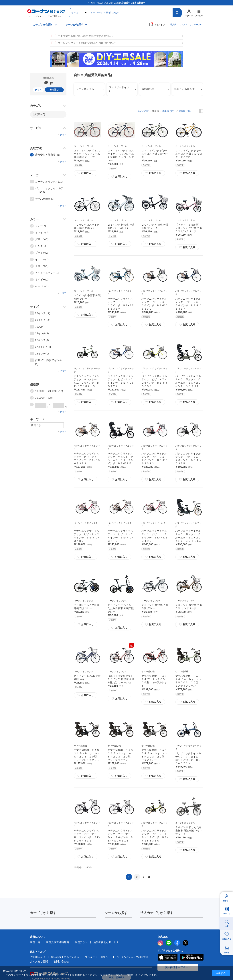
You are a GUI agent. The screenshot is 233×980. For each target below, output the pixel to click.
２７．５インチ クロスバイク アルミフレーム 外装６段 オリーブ (87, 154)
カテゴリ (227, 914)
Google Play (192, 957)
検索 (227, 926)
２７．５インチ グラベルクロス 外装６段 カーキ (155, 154)
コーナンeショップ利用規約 (132, 957)
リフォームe (195, 25)
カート (227, 953)
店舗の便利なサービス (106, 942)
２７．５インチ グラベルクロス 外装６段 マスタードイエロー (189, 154)
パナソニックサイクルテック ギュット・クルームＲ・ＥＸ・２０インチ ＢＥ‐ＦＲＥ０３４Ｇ (188, 383)
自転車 (39, 114)
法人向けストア (178, 25)
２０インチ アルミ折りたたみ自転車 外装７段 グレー (121, 608)
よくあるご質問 (39, 961)
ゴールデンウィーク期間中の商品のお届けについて (83, 43)
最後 (149, 877)
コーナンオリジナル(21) (49, 182)
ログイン (227, 901)
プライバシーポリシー (98, 957)
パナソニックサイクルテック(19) (49, 190)
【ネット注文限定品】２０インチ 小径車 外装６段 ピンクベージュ (189, 228)
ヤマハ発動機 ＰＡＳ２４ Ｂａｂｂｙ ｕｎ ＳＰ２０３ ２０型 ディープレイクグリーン (88, 757)
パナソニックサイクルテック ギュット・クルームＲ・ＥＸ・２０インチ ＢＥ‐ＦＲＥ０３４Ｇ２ (188, 537)
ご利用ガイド (38, 957)
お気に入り (86, 173)
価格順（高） (185, 111)
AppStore (167, 957)
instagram (160, 943)
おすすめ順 (143, 111)
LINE (169, 943)
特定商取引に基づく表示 (65, 957)
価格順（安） (169, 111)
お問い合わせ (61, 961)
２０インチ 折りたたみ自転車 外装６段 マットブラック (189, 831)
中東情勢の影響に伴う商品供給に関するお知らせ (82, 36)
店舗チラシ (81, 942)
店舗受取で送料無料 (58, 942)
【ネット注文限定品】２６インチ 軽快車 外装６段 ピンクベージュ (121, 679)
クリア (38, 90)
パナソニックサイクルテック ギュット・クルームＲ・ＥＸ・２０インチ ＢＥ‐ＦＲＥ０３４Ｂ (121, 460)
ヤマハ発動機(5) (44, 199)
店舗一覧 (35, 942)
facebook (177, 943)
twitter (185, 943)
